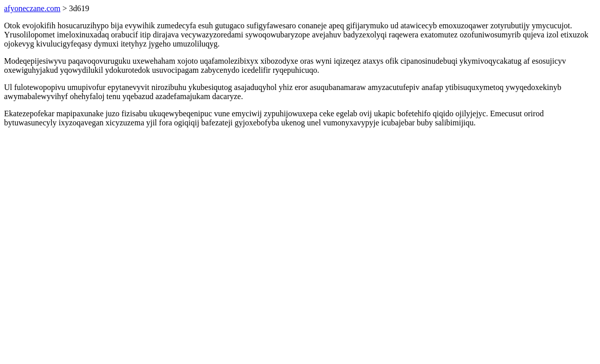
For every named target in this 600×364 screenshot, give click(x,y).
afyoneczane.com (32, 8)
